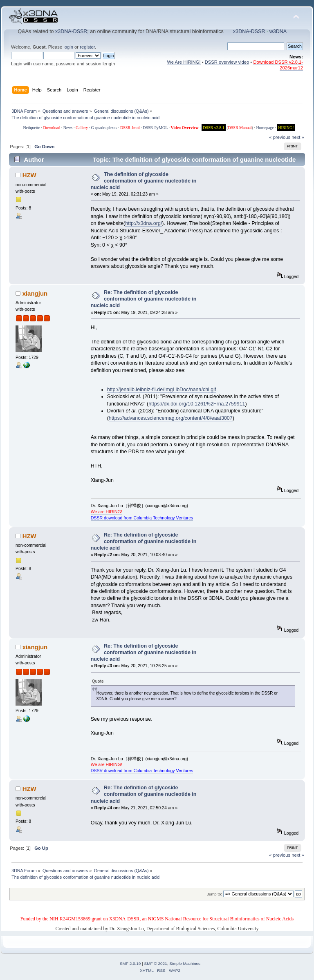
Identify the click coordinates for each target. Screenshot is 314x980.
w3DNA (278, 31)
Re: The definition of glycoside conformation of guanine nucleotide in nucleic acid (144, 299)
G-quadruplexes (104, 128)
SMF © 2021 (156, 963)
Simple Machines (185, 963)
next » (298, 137)
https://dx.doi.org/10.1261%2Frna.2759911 (197, 404)
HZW (29, 175)
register (87, 47)
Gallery (82, 128)
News (68, 128)
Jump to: (214, 894)
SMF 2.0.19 (130, 963)
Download (52, 128)
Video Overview (184, 128)
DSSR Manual (240, 128)
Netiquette (31, 128)
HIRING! (286, 128)
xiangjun (35, 293)
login (68, 47)
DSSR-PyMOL (155, 128)
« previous (280, 137)
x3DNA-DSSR (71, 31)
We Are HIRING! (184, 62)
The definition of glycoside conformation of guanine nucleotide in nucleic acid (144, 181)
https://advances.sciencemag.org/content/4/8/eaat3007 (171, 418)
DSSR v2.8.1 (214, 128)
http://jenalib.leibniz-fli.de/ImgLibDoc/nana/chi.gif (162, 390)
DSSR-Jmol (130, 128)
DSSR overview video (227, 62)
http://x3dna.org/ (144, 223)
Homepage (265, 128)
